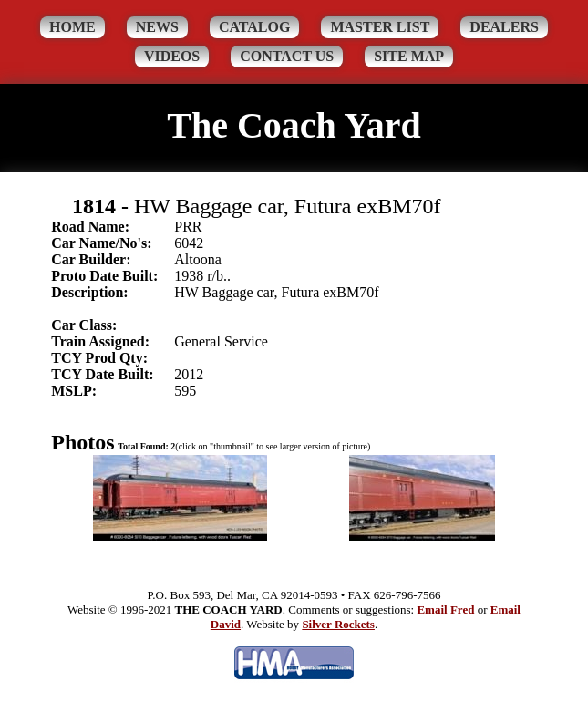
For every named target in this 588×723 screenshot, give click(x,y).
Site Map (409, 56)
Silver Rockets (338, 624)
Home (72, 27)
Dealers (504, 27)
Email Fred (445, 609)
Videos (172, 56)
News (157, 27)
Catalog (255, 27)
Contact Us (287, 56)
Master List (380, 27)
